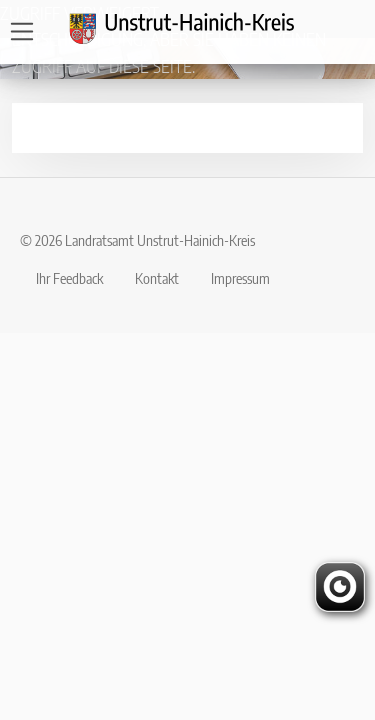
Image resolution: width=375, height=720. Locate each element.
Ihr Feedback (69, 278)
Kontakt (157, 278)
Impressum (240, 278)
